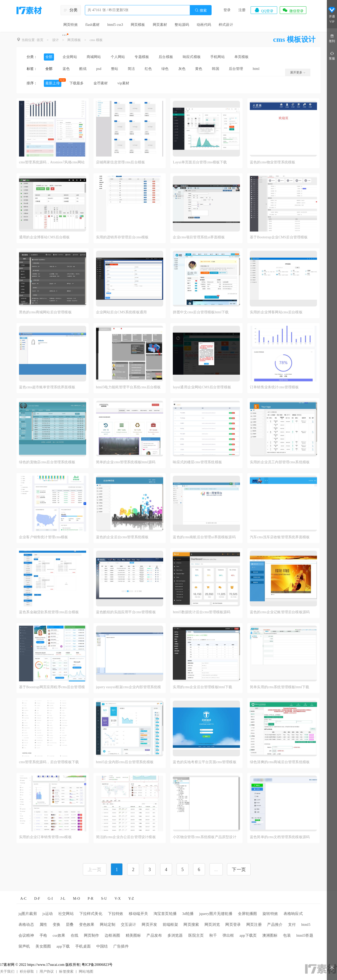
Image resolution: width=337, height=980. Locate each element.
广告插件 (121, 946)
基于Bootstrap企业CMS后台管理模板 (279, 237)
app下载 (63, 946)
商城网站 (94, 57)
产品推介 (275, 925)
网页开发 (149, 925)
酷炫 (83, 69)
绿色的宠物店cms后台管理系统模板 (47, 462)
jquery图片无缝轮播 (216, 914)
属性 (43, 925)
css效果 (59, 935)
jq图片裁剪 (28, 914)
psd (99, 69)
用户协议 (47, 972)
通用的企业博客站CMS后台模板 (44, 237)
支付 (292, 925)
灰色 (182, 69)
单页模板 (242, 57)
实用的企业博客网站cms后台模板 (276, 312)
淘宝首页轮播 (165, 914)
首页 (40, 40)
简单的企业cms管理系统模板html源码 (126, 462)
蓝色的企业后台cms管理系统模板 (122, 537)
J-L (63, 899)
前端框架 (170, 925)
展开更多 (298, 72)
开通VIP (332, 15)
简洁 (131, 69)
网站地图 (86, 972)
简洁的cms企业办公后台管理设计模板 (126, 837)
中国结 (102, 946)
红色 (148, 69)
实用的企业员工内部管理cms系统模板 (280, 462)
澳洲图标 (270, 935)
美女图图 (43, 946)
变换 (57, 925)
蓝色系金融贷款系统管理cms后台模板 (49, 612)
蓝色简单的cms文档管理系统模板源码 (280, 837)
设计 (55, 40)
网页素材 (160, 25)
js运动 (48, 914)
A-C (23, 899)
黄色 (199, 69)
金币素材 (101, 83)
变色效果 (87, 925)
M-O (77, 899)
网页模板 (138, 25)
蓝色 (66, 69)
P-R (90, 899)
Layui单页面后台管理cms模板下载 (200, 162)
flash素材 (93, 25)
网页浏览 (212, 925)
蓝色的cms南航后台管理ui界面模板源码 (204, 537)
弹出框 (228, 935)
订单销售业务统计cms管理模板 (274, 387)
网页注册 (254, 925)
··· (64, 35)
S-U (104, 899)
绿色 (165, 69)
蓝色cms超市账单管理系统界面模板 (47, 387)
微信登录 (293, 10)
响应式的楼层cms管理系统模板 (197, 462)
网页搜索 (191, 925)
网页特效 (71, 25)
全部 (49, 57)
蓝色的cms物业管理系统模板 (273, 162)
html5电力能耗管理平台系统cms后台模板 (128, 387)
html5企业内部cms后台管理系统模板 (125, 762)
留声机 (24, 946)
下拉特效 (116, 914)
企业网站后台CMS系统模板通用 (121, 312)
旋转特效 (270, 914)
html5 (306, 925)
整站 (115, 69)
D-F (37, 899)
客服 (332, 56)
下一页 (239, 870)
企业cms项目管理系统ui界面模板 (199, 237)
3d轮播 (188, 914)
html (256, 69)
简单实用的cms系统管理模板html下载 (279, 687)
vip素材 (123, 83)
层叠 (70, 925)
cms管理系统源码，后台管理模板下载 (49, 762)
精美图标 (133, 935)
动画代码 (204, 25)
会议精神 (26, 935)
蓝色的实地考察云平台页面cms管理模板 (204, 762)
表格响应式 (293, 914)
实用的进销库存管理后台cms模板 (122, 237)
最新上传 (53, 83)
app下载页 (248, 935)
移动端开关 (138, 914)
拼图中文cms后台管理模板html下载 (201, 312)
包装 (287, 935)
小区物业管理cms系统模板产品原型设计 (204, 837)
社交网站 (66, 914)
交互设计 (129, 925)
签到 (332, 38)
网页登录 (233, 925)
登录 (227, 10)
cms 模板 (96, 40)
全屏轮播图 (248, 914)
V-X (118, 899)
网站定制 (108, 925)
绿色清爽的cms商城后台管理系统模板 (280, 762)
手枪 (43, 935)
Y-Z (131, 899)
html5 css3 (115, 25)
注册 (242, 10)
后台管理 (236, 69)
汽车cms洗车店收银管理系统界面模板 (280, 537)
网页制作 (92, 935)
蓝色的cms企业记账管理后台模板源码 (280, 612)
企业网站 (70, 57)
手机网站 (218, 57)
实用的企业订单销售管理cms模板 (45, 837)
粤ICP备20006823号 (97, 965)
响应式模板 (192, 57)
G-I (50, 899)
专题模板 (142, 57)
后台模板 (166, 57)
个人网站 (118, 57)
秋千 (213, 935)
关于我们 (7, 972)
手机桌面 (83, 946)
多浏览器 (175, 935)
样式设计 (226, 25)
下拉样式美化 (91, 914)
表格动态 (26, 925)
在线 (74, 935)
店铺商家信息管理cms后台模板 (121, 162)
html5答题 (305, 935)
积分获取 (27, 972)
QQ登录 (264, 10)
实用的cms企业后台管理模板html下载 (202, 687)
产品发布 (154, 935)
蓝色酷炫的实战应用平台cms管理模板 (126, 612)
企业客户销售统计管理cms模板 (44, 537)
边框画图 (112, 935)
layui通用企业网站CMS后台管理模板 (202, 387)
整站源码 (182, 25)
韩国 (215, 69)
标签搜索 (66, 972)
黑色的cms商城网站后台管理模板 (45, 312)
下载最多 (77, 83)
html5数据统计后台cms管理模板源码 (202, 612)
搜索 (201, 10)
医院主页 (196, 935)
